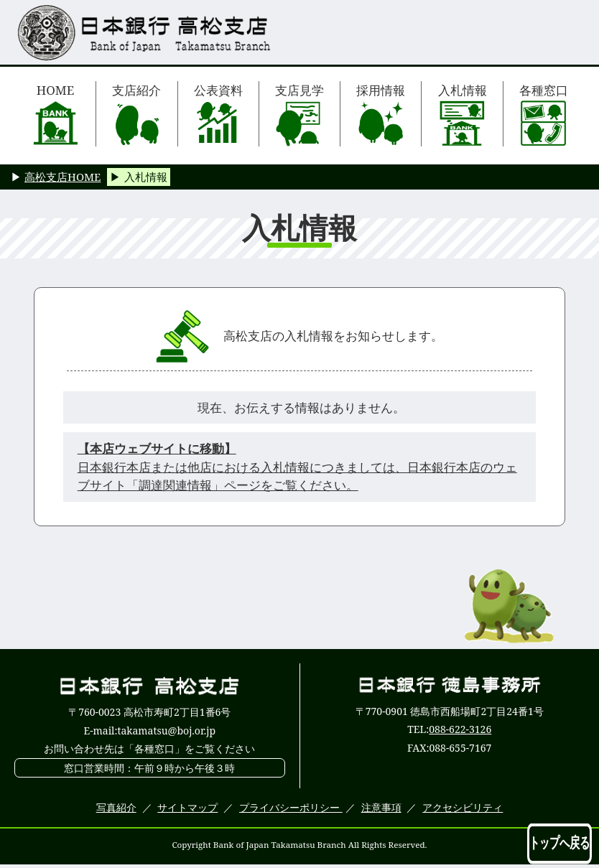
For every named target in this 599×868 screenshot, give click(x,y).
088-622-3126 (460, 729)
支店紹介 (136, 114)
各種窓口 (544, 114)
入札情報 (463, 114)
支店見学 (299, 114)
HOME (56, 114)
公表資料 (218, 114)
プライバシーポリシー (291, 807)
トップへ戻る (559, 843)
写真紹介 (116, 807)
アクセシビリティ (463, 807)
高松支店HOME (62, 177)
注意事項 (381, 807)
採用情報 (381, 114)
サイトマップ (187, 807)
